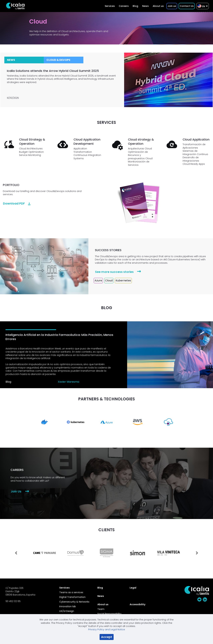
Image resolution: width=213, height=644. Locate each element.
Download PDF (14, 204)
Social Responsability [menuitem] (109, 614)
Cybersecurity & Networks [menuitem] (74, 602)
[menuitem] (110, 6)
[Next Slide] (197, 551)
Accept (107, 637)
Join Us (16, 491)
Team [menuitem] (101, 609)
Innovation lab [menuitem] (68, 606)
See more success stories (114, 272)
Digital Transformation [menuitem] (72, 597)
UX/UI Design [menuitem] (67, 611)
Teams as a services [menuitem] (71, 592)
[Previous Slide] (16, 551)
